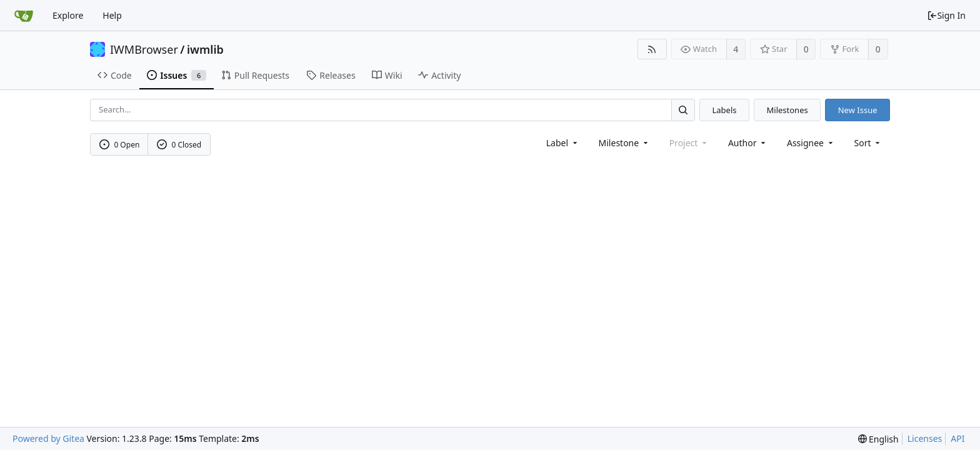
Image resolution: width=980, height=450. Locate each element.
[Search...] (683, 110)
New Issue (858, 110)
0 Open (120, 145)
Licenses (925, 438)
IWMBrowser (144, 49)
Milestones (787, 110)
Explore (68, 15)
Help (112, 15)
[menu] (868, 143)
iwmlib (205, 49)
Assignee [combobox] (811, 143)
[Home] (24, 16)
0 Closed (179, 145)
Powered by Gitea (48, 438)
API (957, 438)
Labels (724, 110)
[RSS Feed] (652, 49)
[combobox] (563, 143)
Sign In (946, 15)
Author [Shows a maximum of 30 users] (748, 143)
